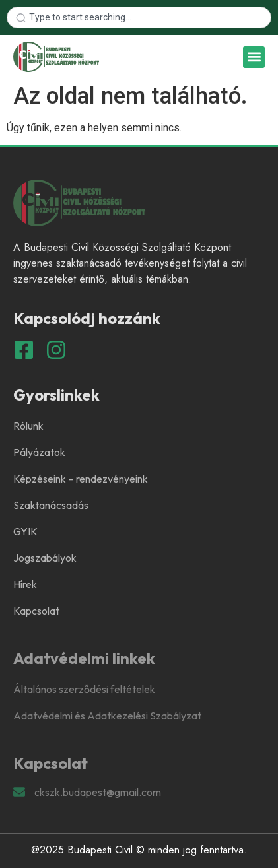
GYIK (25, 531)
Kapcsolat (36, 611)
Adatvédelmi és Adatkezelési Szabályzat (107, 716)
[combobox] (139, 17)
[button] (254, 57)
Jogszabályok (45, 558)
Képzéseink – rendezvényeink (81, 479)
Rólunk (28, 426)
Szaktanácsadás (51, 505)
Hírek (25, 584)
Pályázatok (39, 452)
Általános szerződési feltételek (84, 689)
